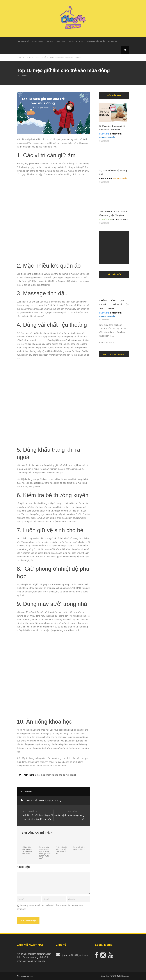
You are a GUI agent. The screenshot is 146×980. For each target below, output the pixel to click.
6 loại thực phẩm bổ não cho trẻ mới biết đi (55, 775)
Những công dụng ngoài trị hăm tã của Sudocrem (114, 304)
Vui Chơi (115, 220)
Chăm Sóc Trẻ (40, 57)
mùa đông (57, 800)
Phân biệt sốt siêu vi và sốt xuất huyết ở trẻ (61, 850)
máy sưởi (42, 800)
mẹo (49, 800)
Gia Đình (61, 41)
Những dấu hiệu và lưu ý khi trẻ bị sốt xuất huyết (27, 850)
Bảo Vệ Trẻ (104, 134)
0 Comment (22, 76)
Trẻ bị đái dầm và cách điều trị (79, 848)
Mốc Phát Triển (120, 179)
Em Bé (50, 41)
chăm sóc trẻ (31, 800)
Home (19, 57)
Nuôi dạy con (76, 41)
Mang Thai (37, 41)
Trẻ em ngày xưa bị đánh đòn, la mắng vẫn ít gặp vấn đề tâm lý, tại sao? (45, 853)
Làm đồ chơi (105, 220)
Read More (107, 342)
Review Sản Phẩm (96, 41)
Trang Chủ (24, 41)
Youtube (113, 41)
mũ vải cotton (70, 340)
